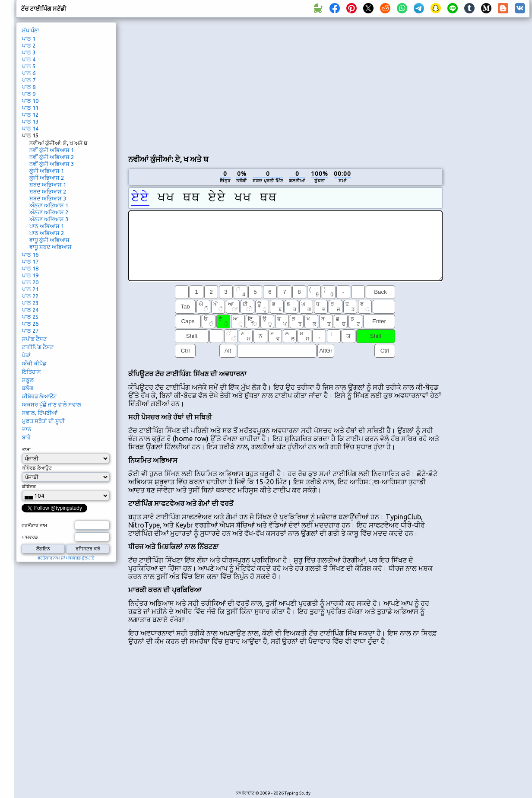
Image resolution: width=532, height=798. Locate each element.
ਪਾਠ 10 (30, 101)
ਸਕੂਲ (28, 380)
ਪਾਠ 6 (29, 73)
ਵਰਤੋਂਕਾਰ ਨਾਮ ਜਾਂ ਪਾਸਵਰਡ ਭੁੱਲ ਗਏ (66, 558)
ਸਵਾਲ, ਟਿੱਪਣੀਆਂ (40, 413)
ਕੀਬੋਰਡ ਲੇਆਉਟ (39, 396)
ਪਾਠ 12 (30, 114)
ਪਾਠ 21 (30, 289)
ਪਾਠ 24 (30, 310)
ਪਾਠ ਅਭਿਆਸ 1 (47, 226)
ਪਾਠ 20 (30, 282)
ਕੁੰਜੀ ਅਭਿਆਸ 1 (47, 171)
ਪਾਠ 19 (30, 275)
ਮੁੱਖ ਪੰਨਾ (31, 30)
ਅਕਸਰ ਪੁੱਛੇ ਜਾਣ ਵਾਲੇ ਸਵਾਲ (52, 404)
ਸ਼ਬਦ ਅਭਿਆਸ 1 (48, 184)
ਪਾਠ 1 (29, 38)
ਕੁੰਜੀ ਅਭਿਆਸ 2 (47, 178)
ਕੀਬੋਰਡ (29, 486)
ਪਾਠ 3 (29, 52)
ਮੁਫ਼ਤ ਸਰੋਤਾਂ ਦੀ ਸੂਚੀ (43, 421)
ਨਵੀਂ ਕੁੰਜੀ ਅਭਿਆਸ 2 (52, 157)
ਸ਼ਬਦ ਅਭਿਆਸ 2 (48, 191)
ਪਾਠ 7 (29, 80)
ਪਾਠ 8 (29, 87)
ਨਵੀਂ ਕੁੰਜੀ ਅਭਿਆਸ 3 (52, 164)
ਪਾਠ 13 (30, 121)
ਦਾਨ (27, 429)
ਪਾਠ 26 (30, 324)
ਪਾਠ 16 (30, 254)
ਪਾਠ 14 (30, 128)
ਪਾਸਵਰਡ (30, 537)
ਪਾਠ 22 (30, 296)
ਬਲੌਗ (28, 388)
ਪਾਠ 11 (30, 108)
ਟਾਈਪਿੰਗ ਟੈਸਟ (38, 347)
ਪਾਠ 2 (29, 45)
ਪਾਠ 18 (30, 268)
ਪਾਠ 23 (30, 303)
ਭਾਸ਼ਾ (26, 449)
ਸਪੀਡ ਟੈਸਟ (34, 339)
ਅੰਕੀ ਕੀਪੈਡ (34, 363)
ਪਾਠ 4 (29, 59)
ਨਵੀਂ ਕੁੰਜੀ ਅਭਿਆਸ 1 (52, 150)
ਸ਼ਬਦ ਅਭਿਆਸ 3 (48, 198)
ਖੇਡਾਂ (26, 355)
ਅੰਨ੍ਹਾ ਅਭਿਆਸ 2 (49, 212)
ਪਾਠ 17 (30, 261)
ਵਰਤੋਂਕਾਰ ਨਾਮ (34, 525)
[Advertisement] (225, 85)
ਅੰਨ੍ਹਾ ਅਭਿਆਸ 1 (49, 205)
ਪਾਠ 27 (30, 331)
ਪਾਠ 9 (29, 94)
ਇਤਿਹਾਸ (32, 372)
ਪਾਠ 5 (29, 66)
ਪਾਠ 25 (30, 317)
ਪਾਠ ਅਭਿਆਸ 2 (47, 233)
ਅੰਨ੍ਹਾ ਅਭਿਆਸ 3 (49, 219)
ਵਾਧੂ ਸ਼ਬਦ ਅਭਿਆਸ (51, 247)
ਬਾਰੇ (26, 437)
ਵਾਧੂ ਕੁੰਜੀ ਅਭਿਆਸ (49, 240)
